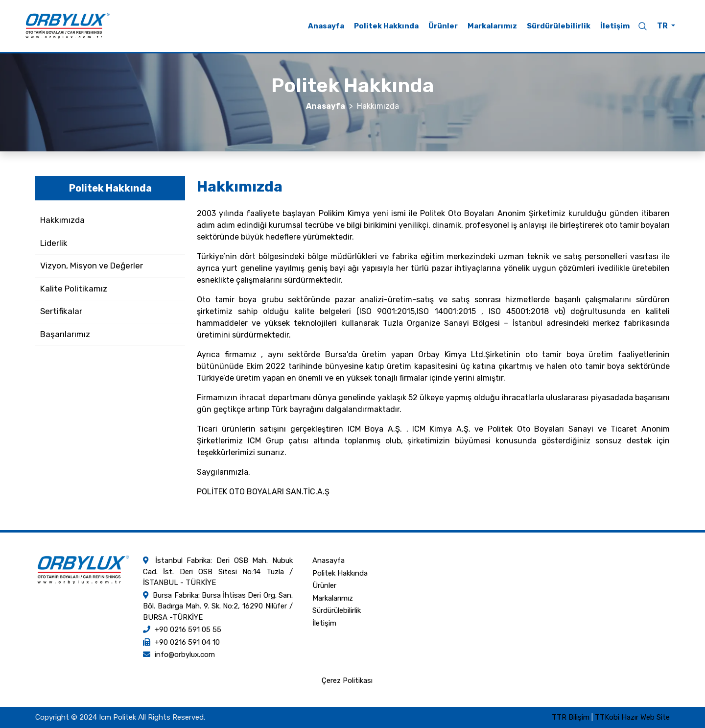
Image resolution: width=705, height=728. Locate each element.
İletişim (615, 26)
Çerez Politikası (347, 680)
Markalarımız (492, 26)
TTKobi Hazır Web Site (632, 717)
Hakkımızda (62, 220)
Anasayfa (326, 26)
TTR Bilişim (571, 717)
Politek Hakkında (386, 26)
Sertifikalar (61, 311)
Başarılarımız (65, 334)
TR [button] (663, 26)
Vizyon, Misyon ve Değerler (92, 266)
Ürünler (443, 26)
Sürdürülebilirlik (559, 26)
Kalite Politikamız (74, 289)
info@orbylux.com (185, 655)
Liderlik (54, 243)
